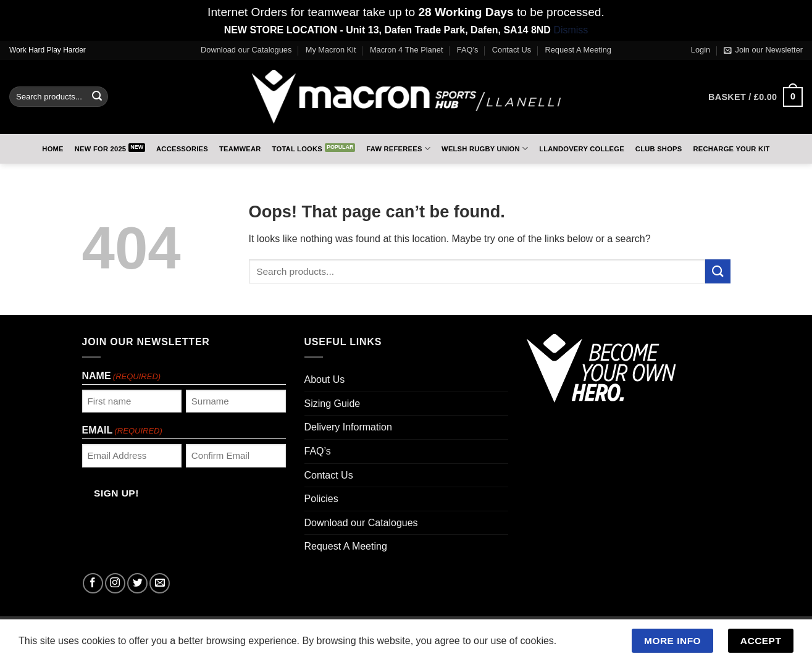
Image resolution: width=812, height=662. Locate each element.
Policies (321, 499)
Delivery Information (348, 427)
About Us (325, 379)
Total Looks (297, 149)
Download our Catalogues (246, 50)
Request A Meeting (578, 50)
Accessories (182, 149)
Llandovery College (582, 149)
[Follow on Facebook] (93, 583)
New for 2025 (101, 149)
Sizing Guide (333, 404)
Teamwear (240, 149)
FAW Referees (398, 149)
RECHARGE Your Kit (731, 149)
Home (52, 149)
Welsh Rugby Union (485, 149)
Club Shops (659, 149)
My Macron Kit (331, 50)
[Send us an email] (160, 583)
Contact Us (512, 50)
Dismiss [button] (571, 30)
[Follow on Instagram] (115, 583)
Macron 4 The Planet (407, 50)
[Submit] (97, 97)
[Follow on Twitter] (137, 583)
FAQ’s (468, 50)
